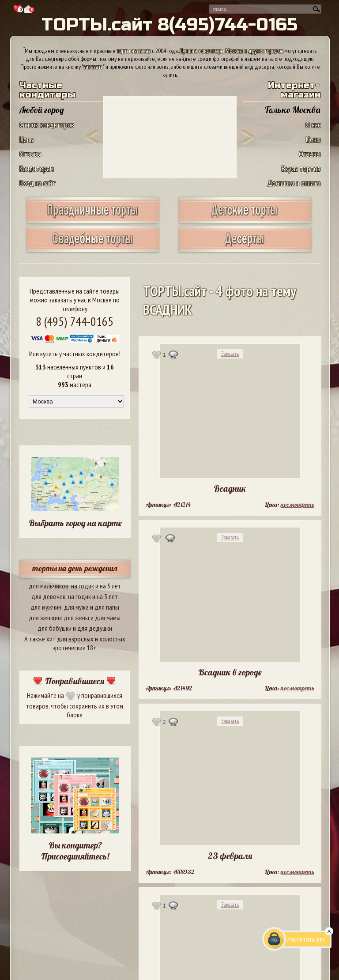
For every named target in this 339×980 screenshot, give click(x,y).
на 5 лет (110, 586)
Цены (27, 139)
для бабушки (55, 628)
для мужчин (46, 607)
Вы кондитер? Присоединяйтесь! (75, 851)
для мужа (76, 607)
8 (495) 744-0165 (75, 321)
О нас (313, 125)
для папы (107, 607)
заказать (93, 67)
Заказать (230, 354)
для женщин (45, 618)
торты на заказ (134, 51)
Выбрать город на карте (75, 523)
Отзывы (30, 154)
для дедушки (95, 628)
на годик (83, 586)
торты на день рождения (75, 568)
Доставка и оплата (294, 183)
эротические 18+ (75, 648)
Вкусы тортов (301, 168)
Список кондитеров (47, 125)
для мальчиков (49, 586)
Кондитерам (37, 168)
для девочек (48, 596)
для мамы (108, 618)
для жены (76, 618)
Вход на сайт (38, 183)
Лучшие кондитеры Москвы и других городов (231, 51)
